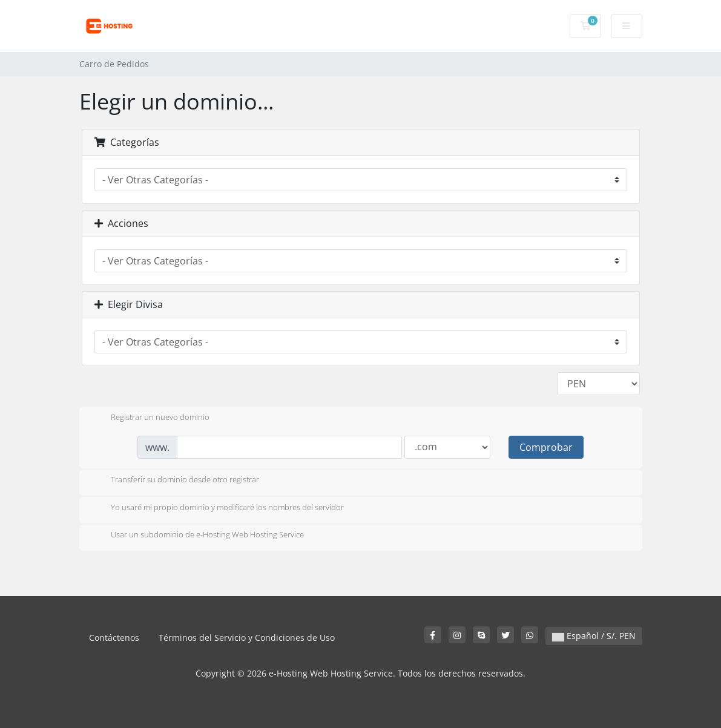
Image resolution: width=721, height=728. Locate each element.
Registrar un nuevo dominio (150, 418)
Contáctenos (114, 638)
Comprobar (546, 447)
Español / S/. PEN (594, 636)
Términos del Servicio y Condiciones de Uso (247, 638)
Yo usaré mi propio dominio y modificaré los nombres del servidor (218, 508)
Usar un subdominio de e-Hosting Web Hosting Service (198, 536)
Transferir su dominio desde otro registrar (175, 480)
